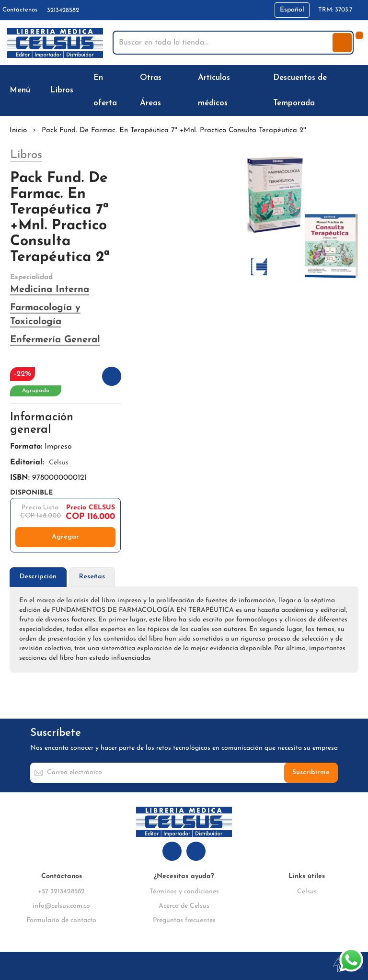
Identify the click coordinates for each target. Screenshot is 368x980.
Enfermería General (55, 340)
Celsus (307, 892)
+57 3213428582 (61, 892)
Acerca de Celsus (184, 906)
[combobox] (224, 43)
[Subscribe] (311, 773)
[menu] (184, 90)
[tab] (38, 577)
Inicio (18, 130)
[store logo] (55, 43)
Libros (26, 155)
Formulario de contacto (61, 920)
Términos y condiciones (184, 892)
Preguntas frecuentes (184, 920)
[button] (292, 10)
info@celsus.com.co (61, 906)
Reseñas (92, 577)
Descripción (38, 577)
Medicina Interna (50, 290)
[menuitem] (22, 90)
